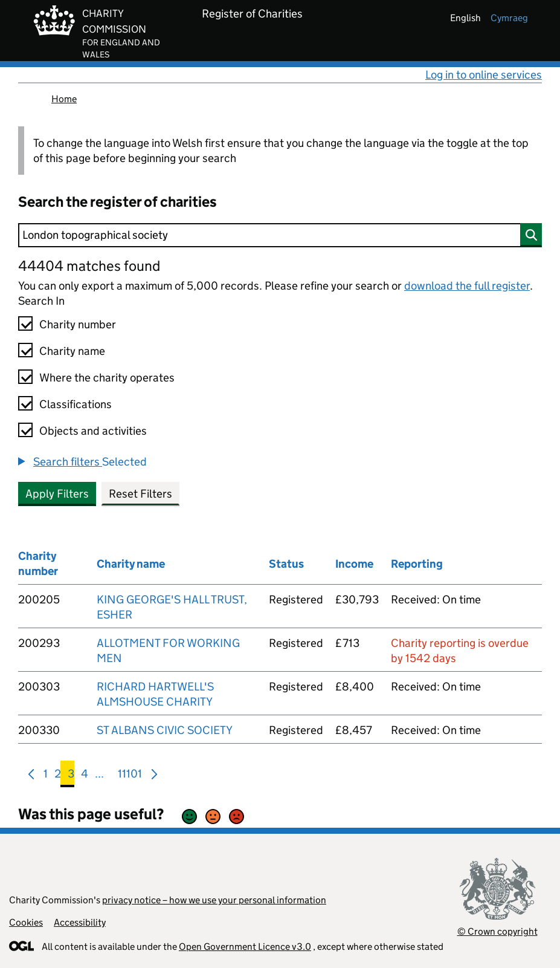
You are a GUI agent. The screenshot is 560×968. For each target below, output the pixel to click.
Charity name (72, 351)
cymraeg (509, 18)
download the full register (467, 286)
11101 (130, 776)
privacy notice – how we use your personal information (214, 900)
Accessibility (80, 922)
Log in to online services (484, 75)
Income (354, 564)
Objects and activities (93, 431)
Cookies (26, 922)
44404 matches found (89, 266)
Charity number (78, 324)
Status (286, 564)
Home (64, 99)
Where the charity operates (107, 378)
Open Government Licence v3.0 (245, 947)
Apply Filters (57, 494)
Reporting (417, 564)
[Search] (280, 235)
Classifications (76, 404)
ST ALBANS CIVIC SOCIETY (165, 730)
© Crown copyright (497, 931)
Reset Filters (140, 494)
